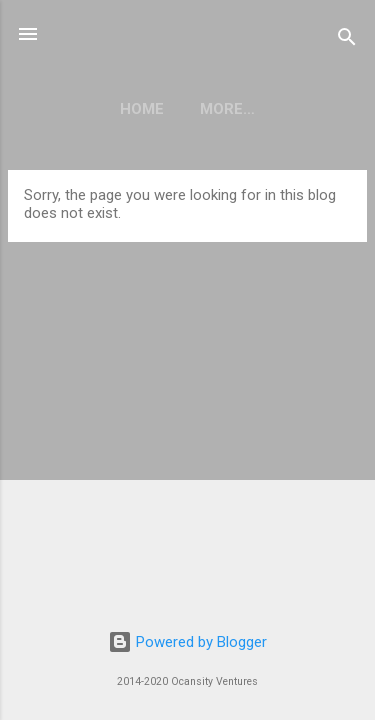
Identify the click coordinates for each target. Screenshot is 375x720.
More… (227, 109)
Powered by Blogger (187, 642)
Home (142, 109)
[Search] (347, 40)
